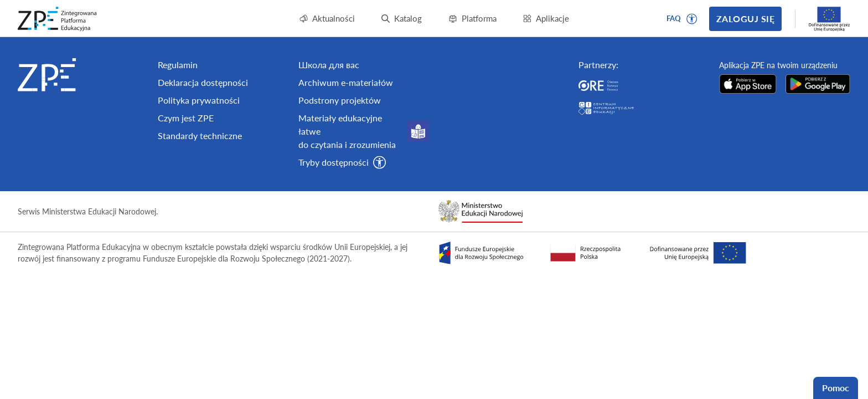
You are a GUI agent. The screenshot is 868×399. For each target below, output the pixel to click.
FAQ (674, 18)
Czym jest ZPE (186, 118)
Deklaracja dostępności (203, 82)
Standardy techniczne (200, 135)
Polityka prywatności (199, 100)
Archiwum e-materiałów (346, 82)
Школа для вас (329, 65)
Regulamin (178, 65)
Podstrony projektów (340, 100)
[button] (692, 19)
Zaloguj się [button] (745, 19)
